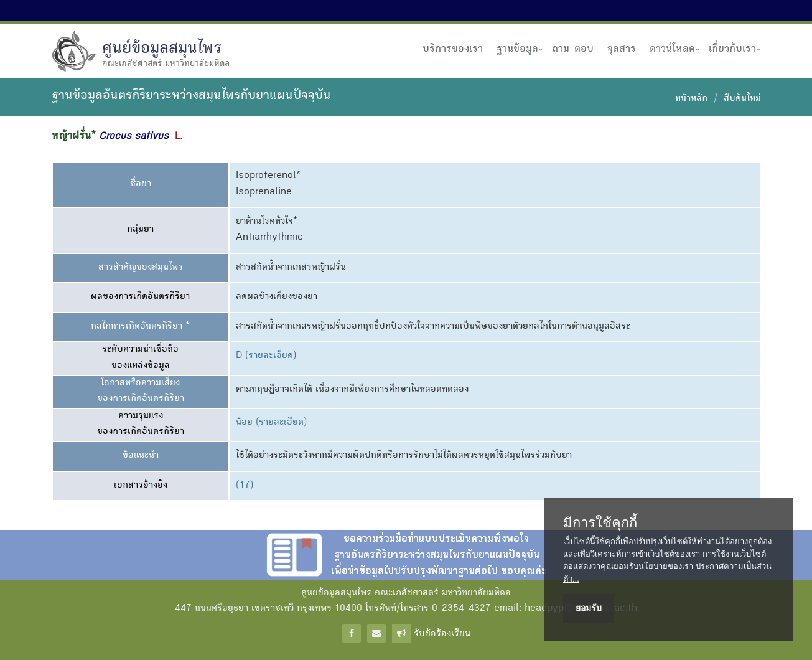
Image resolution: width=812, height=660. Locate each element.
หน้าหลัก (691, 99)
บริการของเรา (453, 49)
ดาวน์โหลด (672, 49)
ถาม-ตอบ (573, 49)
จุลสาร (622, 49)
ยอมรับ (589, 608)
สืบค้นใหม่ (742, 99)
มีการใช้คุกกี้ (600, 523)
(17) (245, 486)
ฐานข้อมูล (517, 49)
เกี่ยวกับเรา (732, 49)
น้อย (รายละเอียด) (271, 423)
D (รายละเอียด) (266, 356)
